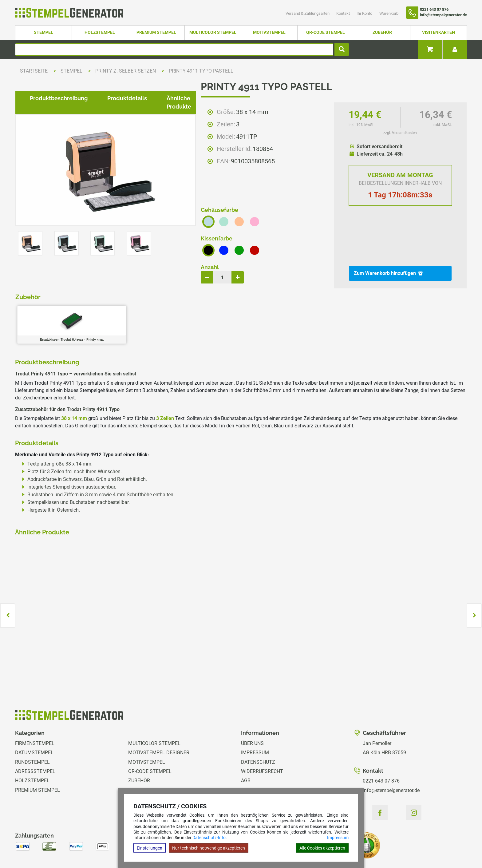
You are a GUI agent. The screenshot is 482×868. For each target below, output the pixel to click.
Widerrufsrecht (262, 738)
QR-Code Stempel (326, 32)
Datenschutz (258, 729)
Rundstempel (32, 729)
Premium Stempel (156, 32)
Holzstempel (100, 32)
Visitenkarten (439, 32)
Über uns (252, 710)
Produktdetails (122, 308)
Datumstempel (34, 720)
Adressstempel (35, 738)
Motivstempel (269, 32)
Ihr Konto (365, 13)
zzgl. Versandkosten (400, 133)
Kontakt (344, 13)
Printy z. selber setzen (126, 71)
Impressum (338, 838)
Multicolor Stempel (213, 32)
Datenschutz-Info (209, 838)
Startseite (34, 71)
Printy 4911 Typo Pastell (201, 71)
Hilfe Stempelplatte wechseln (423, 843)
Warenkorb (389, 13)
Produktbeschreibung (54, 308)
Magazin (252, 785)
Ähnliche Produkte (186, 308)
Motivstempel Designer (159, 720)
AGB (246, 748)
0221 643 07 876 (381, 748)
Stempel (43, 32)
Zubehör (382, 32)
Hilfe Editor (27, 843)
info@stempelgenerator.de (391, 757)
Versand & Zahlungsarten (308, 13)
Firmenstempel (35, 710)
